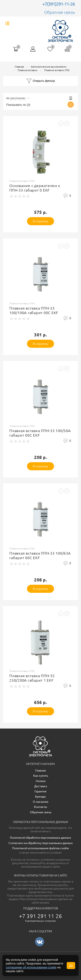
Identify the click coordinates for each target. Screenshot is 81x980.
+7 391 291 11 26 (40, 916)
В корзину (41, 221)
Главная (19, 67)
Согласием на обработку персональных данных (41, 843)
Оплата (41, 781)
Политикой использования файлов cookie (41, 848)
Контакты (41, 807)
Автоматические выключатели (49, 67)
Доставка (41, 786)
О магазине (41, 802)
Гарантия (40, 791)
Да (71, 966)
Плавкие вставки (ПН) (57, 70)
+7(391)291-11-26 (59, 4)
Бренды (40, 797)
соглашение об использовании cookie (31, 967)
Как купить (41, 776)
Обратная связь (60, 12)
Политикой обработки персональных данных (40, 838)
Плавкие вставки (28, 70)
